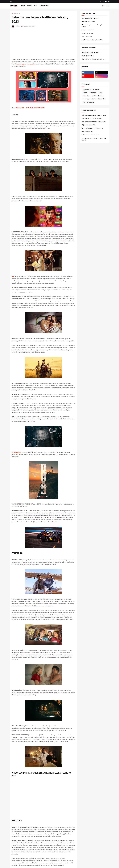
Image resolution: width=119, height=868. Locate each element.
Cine (36, 6)
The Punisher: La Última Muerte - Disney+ (93, 59)
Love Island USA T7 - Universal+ (91, 18)
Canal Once (93, 93)
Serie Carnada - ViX (87, 132)
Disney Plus (86, 96)
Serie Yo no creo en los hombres (91, 135)
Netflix (18, 13)
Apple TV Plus (87, 89)
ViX (84, 102)
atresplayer (91, 102)
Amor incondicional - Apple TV (90, 52)
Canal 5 (85, 93)
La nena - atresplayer (88, 30)
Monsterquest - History (88, 22)
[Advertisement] (44, 43)
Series (30, 6)
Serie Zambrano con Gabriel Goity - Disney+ (94, 122)
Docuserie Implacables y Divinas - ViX (92, 128)
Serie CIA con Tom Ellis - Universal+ (91, 118)
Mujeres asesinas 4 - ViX (88, 125)
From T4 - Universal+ (87, 33)
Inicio (11, 1)
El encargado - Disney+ (88, 56)
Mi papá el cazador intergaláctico (25, 64)
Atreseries (96, 89)
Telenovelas (44, 6)
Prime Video (86, 99)
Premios (101, 96)
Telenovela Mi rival (87, 37)
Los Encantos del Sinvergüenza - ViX (92, 40)
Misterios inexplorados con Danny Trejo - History (93, 26)
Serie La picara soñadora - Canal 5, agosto (94, 115)
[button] (103, 6)
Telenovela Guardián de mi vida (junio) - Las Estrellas (94, 139)
